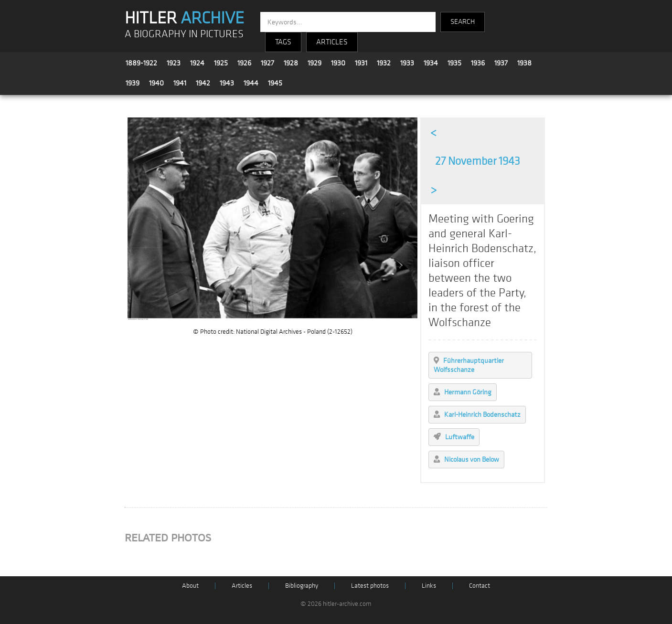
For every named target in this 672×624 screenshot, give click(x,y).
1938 (524, 63)
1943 (227, 83)
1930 (338, 63)
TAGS (283, 42)
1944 (251, 83)
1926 (244, 63)
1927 (267, 63)
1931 (361, 63)
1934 (431, 63)
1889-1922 (141, 63)
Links (429, 586)
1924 (197, 63)
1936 (478, 63)
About (190, 586)
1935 (454, 63)
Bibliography (302, 586)
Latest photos (370, 586)
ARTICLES (332, 42)
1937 (501, 63)
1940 (156, 83)
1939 (133, 83)
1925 (221, 63)
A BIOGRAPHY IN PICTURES (184, 34)
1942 (203, 83)
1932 (384, 63)
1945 (275, 83)
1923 (174, 63)
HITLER (184, 18)
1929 (315, 63)
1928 (291, 63)
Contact (480, 586)
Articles (242, 586)
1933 (407, 63)
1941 (180, 83)
